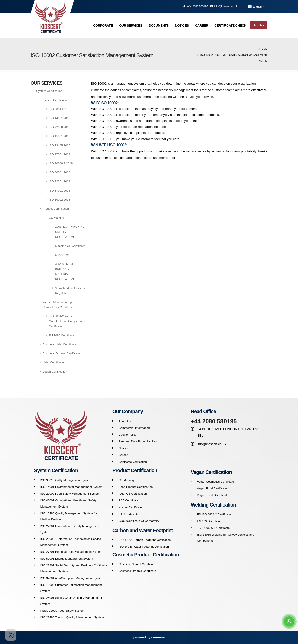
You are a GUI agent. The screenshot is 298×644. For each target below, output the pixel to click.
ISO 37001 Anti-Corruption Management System (72, 578)
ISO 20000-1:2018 (61, 163)
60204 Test (62, 255)
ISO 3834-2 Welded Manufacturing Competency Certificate (67, 321)
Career (123, 455)
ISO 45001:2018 (60, 136)
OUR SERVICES (131, 26)
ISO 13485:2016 (60, 145)
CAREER (202, 26)
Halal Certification (54, 362)
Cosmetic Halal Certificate (59, 344)
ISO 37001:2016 (60, 190)
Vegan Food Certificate (212, 488)
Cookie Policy (127, 434)
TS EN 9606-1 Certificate (213, 528)
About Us (125, 421)
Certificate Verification (133, 462)
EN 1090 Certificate (62, 335)
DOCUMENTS (159, 26)
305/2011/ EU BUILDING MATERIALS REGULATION (65, 271)
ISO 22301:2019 (60, 181)
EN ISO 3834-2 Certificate (214, 514)
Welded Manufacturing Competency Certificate (58, 305)
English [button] (256, 6)
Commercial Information (134, 428)
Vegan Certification (55, 371)
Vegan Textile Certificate (213, 495)
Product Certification (56, 209)
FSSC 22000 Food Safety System (62, 610)
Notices (123, 448)
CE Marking (57, 218)
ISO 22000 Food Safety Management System (70, 494)
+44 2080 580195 (196, 6)
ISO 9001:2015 (59, 109)
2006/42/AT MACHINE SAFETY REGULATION (70, 232)
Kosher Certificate (130, 507)
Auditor (259, 25)
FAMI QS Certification (133, 494)
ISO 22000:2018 (60, 127)
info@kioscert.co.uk (224, 6)
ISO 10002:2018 (60, 199)
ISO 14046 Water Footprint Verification (144, 547)
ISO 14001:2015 (60, 118)
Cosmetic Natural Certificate (137, 564)
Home (263, 49)
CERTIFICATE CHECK (230, 26)
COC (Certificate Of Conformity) (139, 521)
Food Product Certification (136, 487)
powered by (149, 637)
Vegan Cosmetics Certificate (215, 481)
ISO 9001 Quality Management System (66, 480)
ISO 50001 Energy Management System (67, 558)
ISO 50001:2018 (60, 172)
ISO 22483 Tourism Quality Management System (72, 617)
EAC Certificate (129, 514)
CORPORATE (103, 26)
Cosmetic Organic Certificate (61, 353)
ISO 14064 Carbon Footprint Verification (145, 540)
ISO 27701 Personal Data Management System (71, 552)
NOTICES (182, 26)
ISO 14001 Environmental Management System (71, 487)
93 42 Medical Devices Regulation (70, 290)
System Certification (49, 91)
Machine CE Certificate (70, 246)
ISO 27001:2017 (60, 154)
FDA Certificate (128, 500)
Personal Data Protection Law (138, 441)
